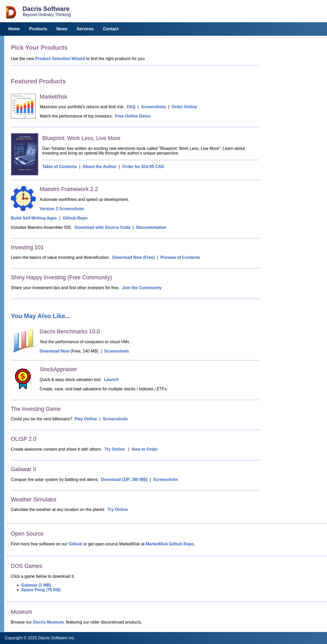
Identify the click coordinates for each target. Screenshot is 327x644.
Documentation (151, 227)
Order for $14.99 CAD (143, 167)
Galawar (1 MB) (36, 585)
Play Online (86, 419)
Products (38, 29)
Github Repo (75, 218)
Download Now (55, 351)
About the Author (100, 167)
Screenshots (153, 107)
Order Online (184, 107)
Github (75, 544)
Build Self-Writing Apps (34, 218)
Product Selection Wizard (60, 59)
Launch (111, 380)
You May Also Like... (41, 316)
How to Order (145, 449)
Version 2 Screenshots (62, 209)
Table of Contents (60, 167)
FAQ (131, 107)
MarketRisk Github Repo (170, 544)
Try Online (115, 449)
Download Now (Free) (133, 257)
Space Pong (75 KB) (41, 590)
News (62, 29)
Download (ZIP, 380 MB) (124, 480)
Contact (111, 29)
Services (85, 29)
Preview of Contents (180, 257)
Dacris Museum (48, 622)
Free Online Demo (133, 116)
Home (14, 29)
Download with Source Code (102, 227)
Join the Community (142, 288)
